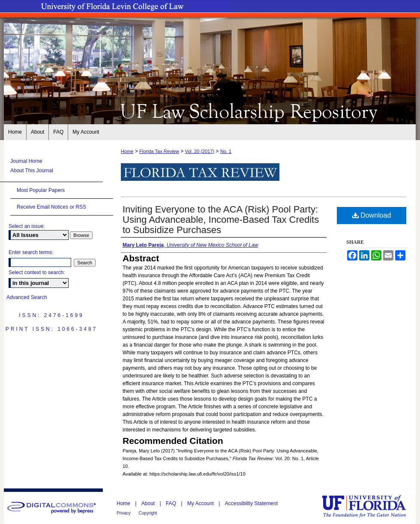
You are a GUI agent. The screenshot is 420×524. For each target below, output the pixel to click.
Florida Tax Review (159, 151)
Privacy (124, 513)
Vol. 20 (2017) (199, 151)
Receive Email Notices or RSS (51, 207)
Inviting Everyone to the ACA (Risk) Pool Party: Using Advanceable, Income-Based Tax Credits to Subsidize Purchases (221, 220)
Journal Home (26, 161)
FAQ (172, 503)
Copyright (148, 513)
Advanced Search (27, 297)
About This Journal (32, 171)
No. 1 (226, 151)
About (149, 503)
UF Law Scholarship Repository (210, 111)
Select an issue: (27, 226)
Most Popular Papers (41, 190)
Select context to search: (37, 272)
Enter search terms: (31, 252)
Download (372, 215)
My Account (201, 503)
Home (127, 151)
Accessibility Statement (251, 503)
